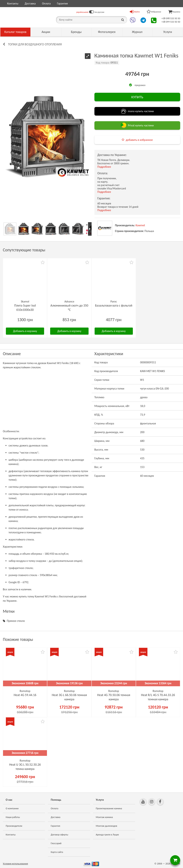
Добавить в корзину (25, 331)
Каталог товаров (15, 32)
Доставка (30, 3)
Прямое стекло (16, 621)
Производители (14, 826)
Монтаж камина (104, 817)
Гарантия (62, 3)
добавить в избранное (139, 140)
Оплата (46, 3)
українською (82, 12)
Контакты (13, 3)
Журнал (137, 32)
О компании (12, 808)
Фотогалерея (107, 32)
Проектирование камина (109, 808)
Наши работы (13, 817)
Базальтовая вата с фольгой (114, 305)
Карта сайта (57, 852)
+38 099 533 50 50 (171, 22)
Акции (46, 32)
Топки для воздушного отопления (35, 44)
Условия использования (15, 864)
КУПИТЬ (137, 97)
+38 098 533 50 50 (171, 18)
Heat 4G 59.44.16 (25, 695)
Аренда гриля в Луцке (107, 835)
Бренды (76, 32)
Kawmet (140, 225)
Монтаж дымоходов (107, 826)
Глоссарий (56, 843)
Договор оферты (59, 835)
